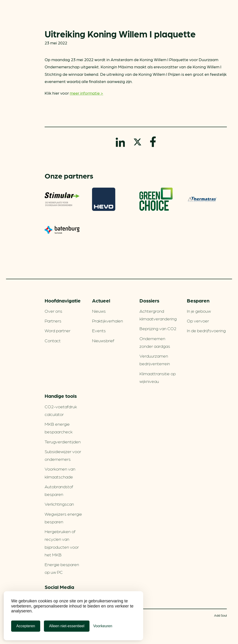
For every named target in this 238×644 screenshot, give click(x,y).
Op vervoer (198, 321)
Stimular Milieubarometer (62, 199)
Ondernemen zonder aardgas (155, 342)
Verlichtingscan (59, 504)
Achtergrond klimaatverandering (158, 315)
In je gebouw (199, 311)
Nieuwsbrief (103, 340)
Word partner (58, 330)
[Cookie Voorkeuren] (103, 626)
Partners (53, 321)
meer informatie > (86, 93)
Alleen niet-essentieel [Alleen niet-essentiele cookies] (67, 626)
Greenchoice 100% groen (156, 199)
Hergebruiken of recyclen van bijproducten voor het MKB (62, 543)
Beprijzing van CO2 (158, 328)
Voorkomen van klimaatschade (60, 473)
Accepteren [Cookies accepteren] (26, 626)
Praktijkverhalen (107, 321)
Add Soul (220, 615)
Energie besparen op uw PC (62, 568)
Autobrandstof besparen (59, 490)
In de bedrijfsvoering (206, 330)
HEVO (104, 199)
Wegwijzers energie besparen (63, 518)
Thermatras (202, 199)
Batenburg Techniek (62, 230)
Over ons (53, 311)
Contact (53, 340)
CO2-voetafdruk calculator (61, 410)
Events (99, 330)
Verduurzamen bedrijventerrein (155, 360)
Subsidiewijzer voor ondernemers (63, 455)
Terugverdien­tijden (63, 442)
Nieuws (99, 311)
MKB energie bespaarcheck (59, 428)
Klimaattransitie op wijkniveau (158, 377)
